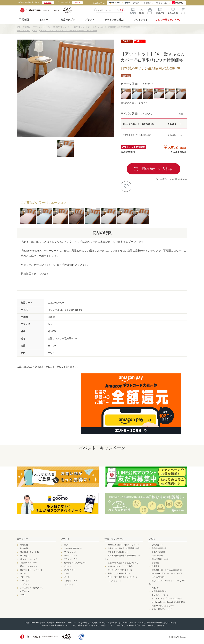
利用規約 (155, 588)
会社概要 (155, 563)
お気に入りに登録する (126, 186)
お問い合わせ (157, 556)
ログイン (150, 10)
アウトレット (141, 20)
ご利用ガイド (160, 10)
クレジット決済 (161, 3)
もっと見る (69, 585)
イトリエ (68, 566)
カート (183, 10)
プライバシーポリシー (161, 595)
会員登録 (141, 10)
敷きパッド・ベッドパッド (31, 570)
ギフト (23, 595)
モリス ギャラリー (72, 559)
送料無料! (48, 3)
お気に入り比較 (173, 10)
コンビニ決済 (134, 3)
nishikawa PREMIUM (73, 548)
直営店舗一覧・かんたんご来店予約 (167, 570)
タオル (23, 573)
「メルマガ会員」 (70, 2)
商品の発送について (160, 559)
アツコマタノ (70, 570)
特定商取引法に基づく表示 (163, 606)
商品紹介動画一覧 (159, 548)
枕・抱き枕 (25, 556)
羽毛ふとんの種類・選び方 (119, 573)
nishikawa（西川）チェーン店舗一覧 (167, 573)
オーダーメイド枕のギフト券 (120, 570)
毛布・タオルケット (29, 566)
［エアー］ (45, 20)
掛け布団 (24, 548)
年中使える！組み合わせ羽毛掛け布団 (124, 548)
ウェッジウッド (71, 556)
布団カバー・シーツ (29, 563)
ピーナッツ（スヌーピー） (75, 563)
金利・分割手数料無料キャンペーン (123, 577)
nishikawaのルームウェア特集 (120, 566)
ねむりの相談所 (158, 577)
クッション (25, 584)
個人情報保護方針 (159, 591)
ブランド (65, 539)
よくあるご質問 (158, 552)
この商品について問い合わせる (173, 179)
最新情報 (133, 10)
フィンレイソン (71, 552)
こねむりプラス (71, 581)
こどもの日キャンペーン (168, 20)
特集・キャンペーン (114, 539)
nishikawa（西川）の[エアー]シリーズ (124, 545)
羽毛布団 (24, 20)
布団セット (25, 591)
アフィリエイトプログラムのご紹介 (167, 598)
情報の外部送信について (162, 609)
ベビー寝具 (25, 577)
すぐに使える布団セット (118, 552)
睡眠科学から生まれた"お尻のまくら (123, 563)
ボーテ (67, 577)
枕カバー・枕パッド (29, 559)
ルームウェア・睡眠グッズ (31, 588)
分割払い (147, 3)
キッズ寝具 (25, 581)
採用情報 (155, 566)
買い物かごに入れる (157, 169)
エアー (67, 545)
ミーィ (67, 573)
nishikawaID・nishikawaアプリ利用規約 (168, 602)
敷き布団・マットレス (30, 552)
